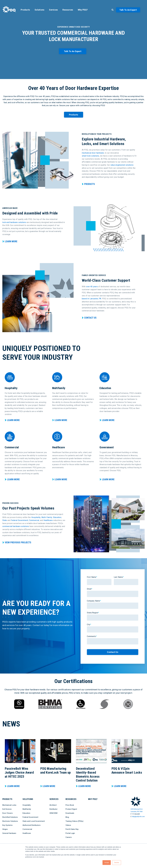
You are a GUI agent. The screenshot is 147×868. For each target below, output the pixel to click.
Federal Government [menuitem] (30, 817)
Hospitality (36, 517)
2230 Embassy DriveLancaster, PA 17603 (137, 810)
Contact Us (90, 318)
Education (57, 517)
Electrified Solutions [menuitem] (10, 817)
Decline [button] (117, 863)
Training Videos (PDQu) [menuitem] (74, 821)
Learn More (11, 241)
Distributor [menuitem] (53, 809)
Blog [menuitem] (67, 817)
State (5, 520)
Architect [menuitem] (53, 805)
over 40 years (92, 287)
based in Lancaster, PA (92, 299)
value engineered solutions (122, 165)
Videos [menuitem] (68, 825)
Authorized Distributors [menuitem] (32, 825)
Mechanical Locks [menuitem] (9, 805)
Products (74, 115)
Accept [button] (107, 863)
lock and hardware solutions (14, 222)
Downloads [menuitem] (70, 813)
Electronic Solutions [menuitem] (10, 821)
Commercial (34, 520)
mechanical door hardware (93, 153)
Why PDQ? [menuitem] (83, 10)
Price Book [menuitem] (70, 805)
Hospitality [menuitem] (27, 805)
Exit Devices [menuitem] (7, 809)
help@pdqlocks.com (138, 816)
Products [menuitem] (25, 10)
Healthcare (48, 520)
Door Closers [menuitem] (7, 813)
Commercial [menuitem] (27, 829)
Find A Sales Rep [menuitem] (72, 829)
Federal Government (20, 520)
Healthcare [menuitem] (27, 833)
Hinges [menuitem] (5, 829)
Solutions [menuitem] (39, 10)
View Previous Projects (18, 542)
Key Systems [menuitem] (7, 825)
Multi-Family (47, 517)
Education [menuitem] (26, 813)
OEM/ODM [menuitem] (53, 813)
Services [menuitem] (53, 10)
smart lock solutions (91, 156)
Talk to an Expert (128, 10)
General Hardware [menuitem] (9, 833)
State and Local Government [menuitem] (34, 821)
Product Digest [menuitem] (71, 809)
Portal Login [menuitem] (70, 833)
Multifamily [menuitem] (27, 809)
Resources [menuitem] (68, 10)
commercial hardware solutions (16, 526)
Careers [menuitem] (69, 837)
